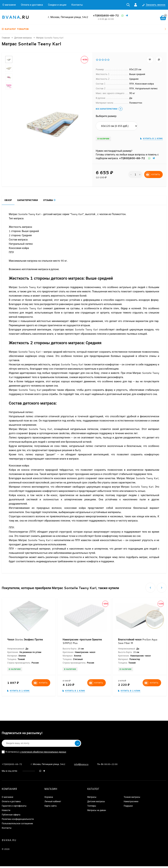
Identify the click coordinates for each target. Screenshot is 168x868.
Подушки (128, 806)
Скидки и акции (57, 5)
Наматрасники (131, 801)
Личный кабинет (53, 801)
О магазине (9, 5)
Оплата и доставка (32, 5)
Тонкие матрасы (132, 797)
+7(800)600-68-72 (106, 16)
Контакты (77, 5)
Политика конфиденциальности (18, 819)
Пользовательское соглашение (17, 823)
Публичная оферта (11, 815)
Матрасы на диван (97, 810)
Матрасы (92, 797)
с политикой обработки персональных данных (43, 752)
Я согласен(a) (34, 752)
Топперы (92, 806)
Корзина (49, 797)
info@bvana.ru (81, 764)
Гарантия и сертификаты (14, 806)
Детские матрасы (23, 38)
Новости (6, 810)
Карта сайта (51, 806)
